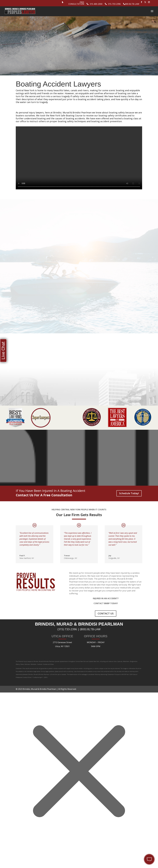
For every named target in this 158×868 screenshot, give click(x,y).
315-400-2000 (96, 4)
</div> (19, 858)
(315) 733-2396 (67, 627)
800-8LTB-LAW (132, 4)
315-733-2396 (114, 4)
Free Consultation (76, 3)
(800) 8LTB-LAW (90, 627)
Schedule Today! (129, 491)
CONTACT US (106, 611)
